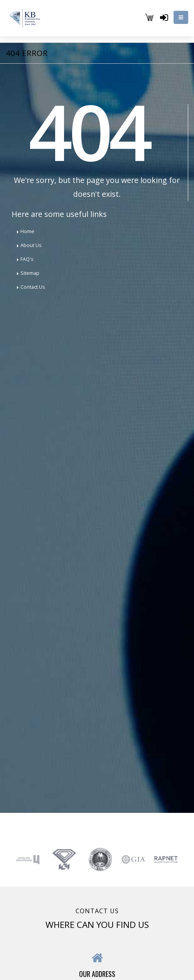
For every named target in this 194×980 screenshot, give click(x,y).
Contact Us (33, 287)
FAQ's (27, 259)
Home (27, 231)
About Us (31, 245)
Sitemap (30, 273)
